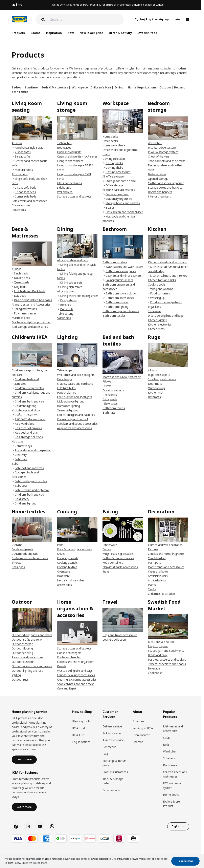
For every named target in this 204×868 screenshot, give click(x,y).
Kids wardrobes (24, 424)
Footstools (19, 210)
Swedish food (147, 33)
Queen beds (21, 282)
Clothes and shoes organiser (166, 183)
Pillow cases (110, 404)
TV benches (64, 143)
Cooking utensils (67, 563)
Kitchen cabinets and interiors (169, 276)
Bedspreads (110, 399)
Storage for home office (121, 181)
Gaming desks (114, 163)
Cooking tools (157, 284)
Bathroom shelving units (121, 271)
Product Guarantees (115, 772)
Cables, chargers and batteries (76, 415)
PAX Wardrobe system (162, 148)
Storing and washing (161, 289)
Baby (15, 464)
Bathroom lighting (117, 307)
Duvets (107, 386)
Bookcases (64, 148)
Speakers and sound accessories (77, 424)
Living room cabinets (70, 161)
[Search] (87, 19)
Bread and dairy (158, 655)
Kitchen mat (156, 392)
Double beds (22, 278)
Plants (152, 585)
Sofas (167, 738)
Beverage (154, 668)
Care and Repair (67, 688)
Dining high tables (71, 287)
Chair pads (18, 567)
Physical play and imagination (33, 450)
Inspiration (54, 33)
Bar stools (67, 309)
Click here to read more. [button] (35, 863)
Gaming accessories (118, 172)
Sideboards (64, 188)
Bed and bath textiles (118, 340)
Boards (110, 208)
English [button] (176, 826)
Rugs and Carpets (159, 375)
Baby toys (21, 459)
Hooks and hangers (160, 192)
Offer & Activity (120, 33)
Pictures (153, 549)
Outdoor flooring (22, 648)
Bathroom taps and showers (121, 311)
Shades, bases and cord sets (75, 384)
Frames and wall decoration (165, 545)
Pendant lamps (66, 392)
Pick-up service (112, 733)
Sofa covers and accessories (29, 201)
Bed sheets (110, 395)
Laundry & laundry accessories (76, 675)
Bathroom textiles (114, 316)
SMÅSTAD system (26, 415)
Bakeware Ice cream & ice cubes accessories (71, 580)
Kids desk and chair (27, 432)
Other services (111, 790)
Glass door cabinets (69, 183)
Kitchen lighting (157, 320)
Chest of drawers (159, 156)
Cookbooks (155, 673)
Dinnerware (110, 545)
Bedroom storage (159, 106)
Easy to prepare (158, 646)
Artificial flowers (158, 576)
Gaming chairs (114, 168)
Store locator (141, 735)
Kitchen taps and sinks (162, 280)
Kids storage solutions (29, 437)
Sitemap (138, 742)
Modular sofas (24, 170)
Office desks (110, 141)
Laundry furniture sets (119, 280)
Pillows (107, 381)
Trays (106, 571)
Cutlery (107, 549)
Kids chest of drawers (28, 428)
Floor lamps (64, 379)
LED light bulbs (66, 388)
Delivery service (112, 726)
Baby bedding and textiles (31, 481)
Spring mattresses (25, 309)
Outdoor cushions (23, 662)
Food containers (160, 293)
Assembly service (113, 740)
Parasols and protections (27, 657)
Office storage (115, 185)
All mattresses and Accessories (31, 304)
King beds (20, 287)
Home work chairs (114, 145)
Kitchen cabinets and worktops (167, 262)
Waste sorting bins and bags (166, 316)
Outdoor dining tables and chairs (32, 635)
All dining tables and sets (72, 260)
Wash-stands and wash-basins (124, 267)
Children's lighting (25, 406)
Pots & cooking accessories (74, 549)
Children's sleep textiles (29, 388)
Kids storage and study (26, 410)
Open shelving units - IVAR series (77, 156)
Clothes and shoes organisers (76, 662)
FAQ (105, 754)
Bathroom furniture (115, 262)
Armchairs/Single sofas (29, 148)
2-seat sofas (23, 152)
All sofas (17, 143)
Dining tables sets (71, 282)
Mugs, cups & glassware (118, 554)
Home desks (110, 136)
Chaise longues (21, 205)
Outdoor (165, 87)
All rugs (152, 370)
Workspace (80, 87)
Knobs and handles (69, 657)
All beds (16, 269)
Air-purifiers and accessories (74, 428)
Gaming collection (114, 159)
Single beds (21, 273)
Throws (16, 563)
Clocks (152, 589)
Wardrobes (155, 143)
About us (138, 721)
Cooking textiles (67, 567)
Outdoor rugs (156, 388)
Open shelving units (69, 152)
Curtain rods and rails (25, 554)
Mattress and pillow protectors (31, 322)
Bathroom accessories (120, 298)
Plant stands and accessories (166, 567)
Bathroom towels (114, 408)
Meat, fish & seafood (161, 642)
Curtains (17, 545)
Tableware (154, 311)
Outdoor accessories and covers (32, 666)
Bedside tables (157, 174)
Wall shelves (65, 192)
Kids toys (17, 441)
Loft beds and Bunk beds (30, 291)
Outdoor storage (22, 644)
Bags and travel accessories (120, 635)
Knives (61, 554)
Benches (66, 305)
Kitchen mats (156, 329)
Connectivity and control (72, 419)
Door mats (155, 384)
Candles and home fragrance (166, 554)
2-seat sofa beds (25, 188)
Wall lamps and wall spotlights (76, 375)
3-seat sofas (23, 156)
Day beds (20, 296)
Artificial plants (157, 580)
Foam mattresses (25, 313)
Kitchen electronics (160, 324)
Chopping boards (68, 558)
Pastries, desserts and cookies (167, 659)
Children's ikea (101, 87)
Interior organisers (159, 196)
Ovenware (63, 571)
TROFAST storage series (30, 419)
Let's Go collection (114, 639)
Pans (60, 545)
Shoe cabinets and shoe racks (166, 161)
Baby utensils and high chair (32, 490)
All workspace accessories (119, 190)
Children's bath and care (30, 401)
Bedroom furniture (25, 87)
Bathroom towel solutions (122, 293)
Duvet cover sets (113, 390)
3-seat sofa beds (25, 192)
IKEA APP (78, 735)
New (71, 33)
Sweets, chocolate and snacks (167, 664)
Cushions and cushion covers (30, 558)
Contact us (109, 747)
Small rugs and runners (162, 379)
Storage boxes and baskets (74, 196)
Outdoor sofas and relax (27, 639)
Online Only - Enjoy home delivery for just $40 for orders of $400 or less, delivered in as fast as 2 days (108, 5)
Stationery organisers (119, 199)
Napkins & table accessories (120, 567)
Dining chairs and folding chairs (79, 296)
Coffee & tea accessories (118, 558)
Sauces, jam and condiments (166, 651)
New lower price (91, 33)
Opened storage (158, 179)
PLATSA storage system (163, 152)
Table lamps (65, 370)
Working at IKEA (143, 728)
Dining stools (68, 300)
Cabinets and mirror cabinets (123, 276)
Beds (166, 745)
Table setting (65, 314)
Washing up (157, 298)
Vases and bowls (158, 571)
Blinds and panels (22, 549)
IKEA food (78, 728)
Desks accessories (117, 194)
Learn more (24, 759)
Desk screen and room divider (124, 212)
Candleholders (157, 558)
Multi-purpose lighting (71, 401)
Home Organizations (142, 87)
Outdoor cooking (22, 653)
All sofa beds (20, 174)
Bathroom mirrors (117, 302)
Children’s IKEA (30, 337)
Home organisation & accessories (75, 608)
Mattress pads (21, 318)
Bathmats (109, 412)
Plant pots (154, 563)
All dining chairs (66, 291)
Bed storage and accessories (30, 327)
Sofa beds (169, 758)
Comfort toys (23, 446)
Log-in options (81, 742)
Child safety (22, 499)
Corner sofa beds (25, 196)
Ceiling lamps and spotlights (74, 397)
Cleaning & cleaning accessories (77, 679)
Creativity (21, 455)
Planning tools (81, 721)
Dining (119, 87)
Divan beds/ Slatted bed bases (33, 300)
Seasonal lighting (68, 410)
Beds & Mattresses (55, 87)
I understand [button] (186, 861)
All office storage (113, 176)
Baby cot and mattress (29, 468)
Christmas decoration (161, 594)
